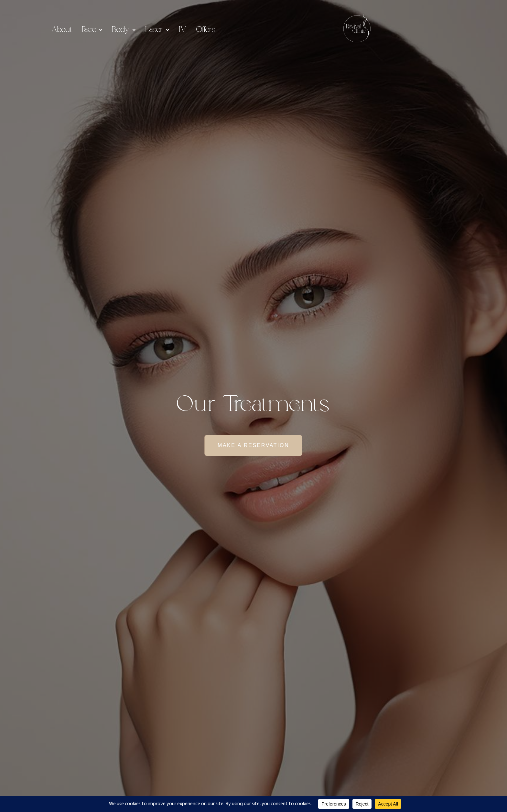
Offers (206, 30)
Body (124, 30)
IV (183, 30)
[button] (92, 30)
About (62, 30)
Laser (157, 30)
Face (92, 30)
